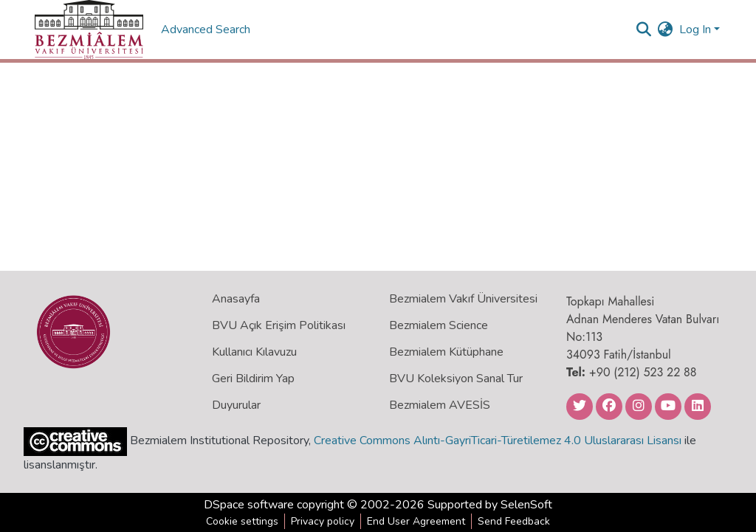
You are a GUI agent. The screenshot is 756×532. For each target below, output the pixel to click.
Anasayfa (236, 299)
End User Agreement (416, 521)
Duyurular (236, 405)
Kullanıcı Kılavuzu (254, 352)
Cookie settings (242, 521)
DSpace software (249, 505)
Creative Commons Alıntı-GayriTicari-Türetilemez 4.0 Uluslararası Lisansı (498, 441)
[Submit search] (644, 30)
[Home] (89, 30)
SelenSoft (526, 505)
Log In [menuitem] (695, 30)
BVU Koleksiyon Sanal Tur (456, 379)
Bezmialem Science (439, 325)
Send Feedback (514, 521)
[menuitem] (666, 30)
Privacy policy (323, 521)
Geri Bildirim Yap (253, 379)
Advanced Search (207, 30)
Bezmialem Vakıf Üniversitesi (463, 299)
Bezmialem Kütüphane (446, 352)
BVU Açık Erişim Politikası (279, 325)
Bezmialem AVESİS (440, 405)
